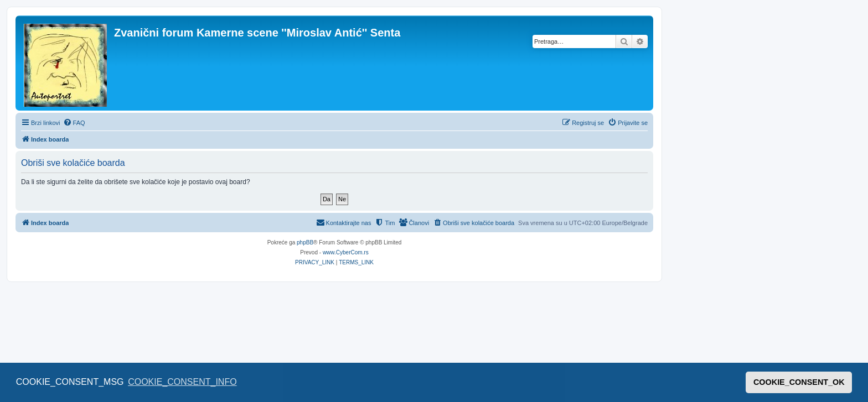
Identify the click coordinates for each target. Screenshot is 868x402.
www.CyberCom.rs (346, 252)
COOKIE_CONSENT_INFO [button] (182, 382)
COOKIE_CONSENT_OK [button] (799, 382)
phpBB (305, 242)
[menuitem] (74, 123)
